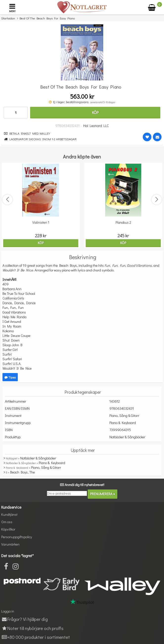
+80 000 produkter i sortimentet (36, 637)
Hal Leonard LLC (96, 126)
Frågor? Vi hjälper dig (24, 619)
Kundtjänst (9, 514)
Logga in (8, 611)
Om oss (7, 522)
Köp (95, 112)
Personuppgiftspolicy (17, 537)
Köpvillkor (8, 529)
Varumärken (10, 544)
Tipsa (10, 377)
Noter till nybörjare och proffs (32, 628)
